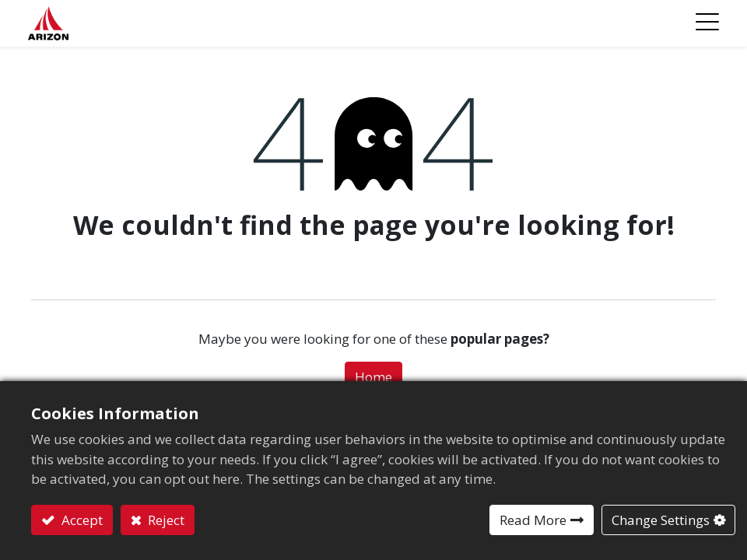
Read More (533, 520)
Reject (165, 520)
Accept (81, 520)
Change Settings (661, 520)
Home (373, 377)
